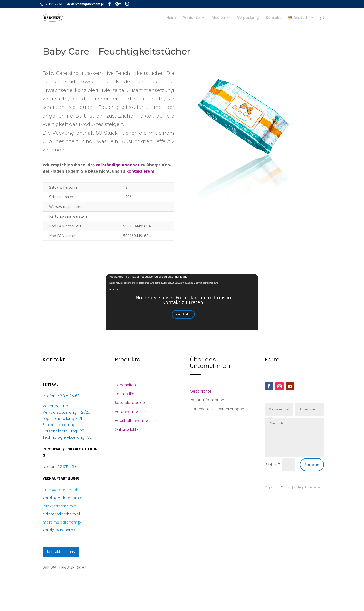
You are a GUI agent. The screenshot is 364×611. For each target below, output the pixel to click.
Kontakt (273, 18)
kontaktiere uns (61, 551)
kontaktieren (140, 171)
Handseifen (125, 385)
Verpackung (248, 18)
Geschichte (201, 391)
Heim (171, 18)
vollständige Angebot (118, 165)
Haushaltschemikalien (135, 421)
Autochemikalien (130, 412)
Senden (312, 465)
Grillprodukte (127, 429)
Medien (218, 18)
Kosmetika (125, 394)
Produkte (191, 18)
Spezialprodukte (130, 403)
